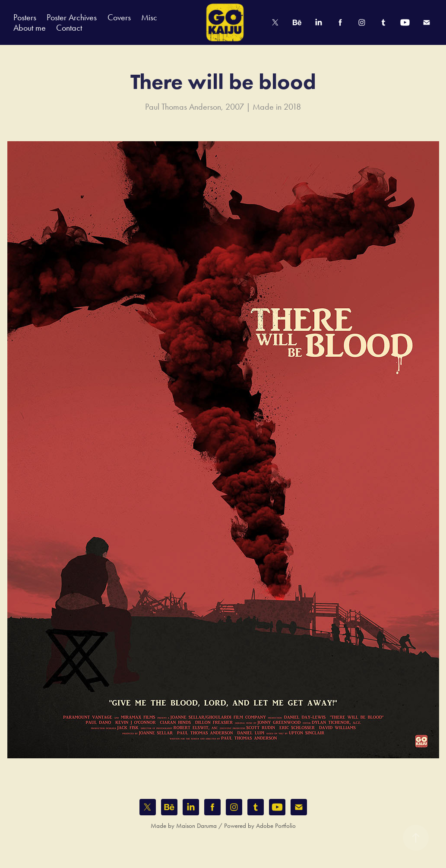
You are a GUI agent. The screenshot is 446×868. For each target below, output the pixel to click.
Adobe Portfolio (276, 826)
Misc (149, 17)
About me (30, 28)
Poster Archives (72, 17)
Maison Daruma (196, 826)
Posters (25, 17)
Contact (69, 28)
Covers (119, 17)
